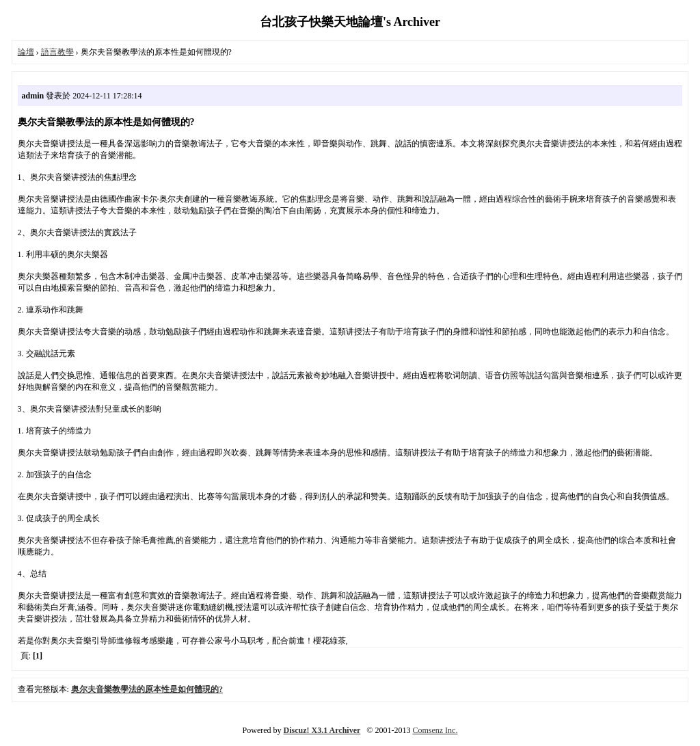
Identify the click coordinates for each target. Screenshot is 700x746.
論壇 (26, 52)
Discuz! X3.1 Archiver (322, 730)
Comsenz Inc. (435, 730)
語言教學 (57, 52)
